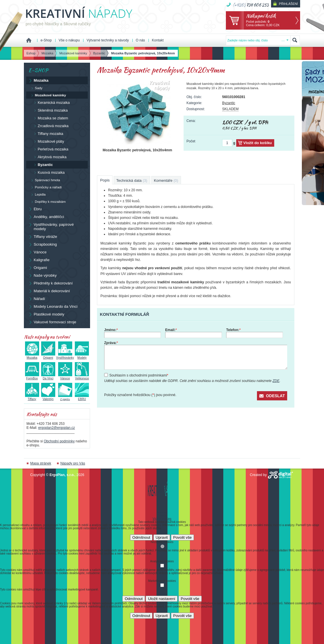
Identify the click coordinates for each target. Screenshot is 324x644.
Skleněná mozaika (49, 110)
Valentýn (48, 398)
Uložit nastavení (162, 599)
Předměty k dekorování (50, 283)
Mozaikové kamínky (47, 95)
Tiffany (32, 398)
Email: (171, 330)
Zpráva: (111, 343)
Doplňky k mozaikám (47, 202)
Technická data (132, 180)
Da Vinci (48, 377)
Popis (105, 180)
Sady (35, 88)
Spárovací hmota (44, 180)
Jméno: (111, 330)
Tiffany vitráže (43, 236)
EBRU (82, 398)
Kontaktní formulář (124, 314)
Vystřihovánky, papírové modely (51, 227)
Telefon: (233, 330)
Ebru (35, 209)
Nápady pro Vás (73, 463)
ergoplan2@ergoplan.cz (57, 428)
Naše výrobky (42, 275)
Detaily (162, 516)
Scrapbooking (43, 244)
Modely (82, 356)
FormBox (32, 377)
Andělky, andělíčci (46, 217)
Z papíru (65, 398)
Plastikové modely (46, 314)
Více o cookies (162, 519)
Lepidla (37, 194)
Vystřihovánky (65, 356)
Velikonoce (82, 377)
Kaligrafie (39, 260)
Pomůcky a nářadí (45, 187)
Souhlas (162, 512)
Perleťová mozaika (50, 149)
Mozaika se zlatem (50, 118)
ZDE (276, 381)
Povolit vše (182, 537)
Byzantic (229, 103)
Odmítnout (141, 537)
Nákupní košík (261, 16)
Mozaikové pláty (48, 141)
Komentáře (166, 180)
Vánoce (37, 252)
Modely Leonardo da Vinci (53, 306)
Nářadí (37, 299)
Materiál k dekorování (49, 291)
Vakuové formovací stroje (52, 322)
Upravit (162, 537)
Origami (38, 267)
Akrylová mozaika (49, 157)
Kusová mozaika (48, 172)
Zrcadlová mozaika (50, 126)
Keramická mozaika (50, 102)
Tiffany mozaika (47, 133)
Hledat (295, 40)
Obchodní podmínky (59, 441)
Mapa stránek (41, 463)
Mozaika (38, 80)
